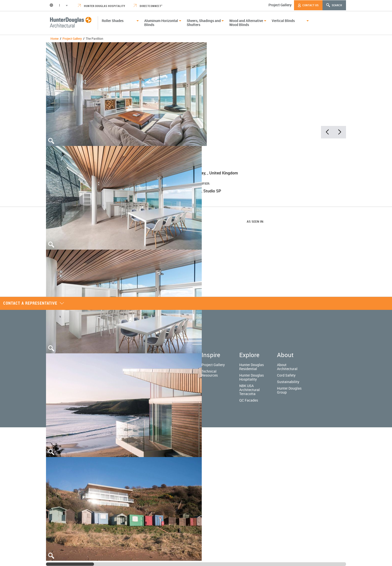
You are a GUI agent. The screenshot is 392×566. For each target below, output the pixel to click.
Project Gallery (280, 5)
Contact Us (308, 5)
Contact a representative (34, 303)
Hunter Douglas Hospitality (101, 6)
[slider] (70, 564)
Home (54, 38)
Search (334, 5)
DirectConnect (148, 6)
